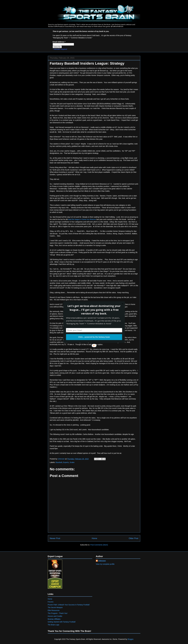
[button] (94, 310)
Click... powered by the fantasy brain (94, 337)
